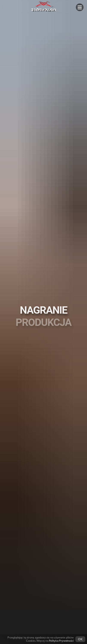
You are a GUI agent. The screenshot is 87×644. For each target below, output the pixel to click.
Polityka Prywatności (61, 641)
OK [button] (80, 639)
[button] (80, 7)
